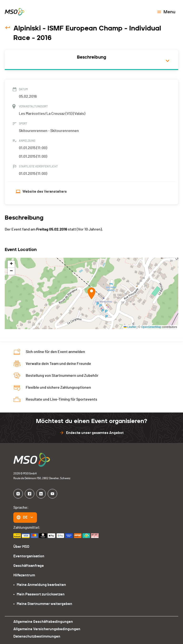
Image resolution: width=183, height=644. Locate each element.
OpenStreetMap (151, 327)
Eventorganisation (29, 556)
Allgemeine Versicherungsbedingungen (47, 629)
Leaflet (130, 327)
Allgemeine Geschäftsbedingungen (43, 622)
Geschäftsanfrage (29, 566)
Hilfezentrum (24, 575)
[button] (91, 293)
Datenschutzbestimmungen (37, 636)
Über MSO (21, 547)
